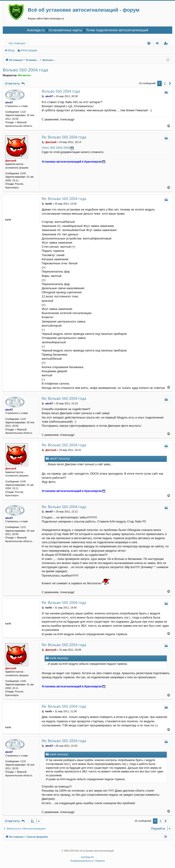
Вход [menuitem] (158, 44)
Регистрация (29, 50)
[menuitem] (149, 43)
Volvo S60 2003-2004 (56, 148)
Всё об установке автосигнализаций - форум (84, 10)
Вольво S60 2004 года (26, 70)
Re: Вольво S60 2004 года (64, 137)
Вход (11, 50)
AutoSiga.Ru (87, 857)
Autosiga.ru (36, 30)
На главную (17, 43)
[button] (170, 83)
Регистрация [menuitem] (167, 44)
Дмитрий (11, 161)
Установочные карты (65, 30)
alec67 (9, 102)
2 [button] (165, 83)
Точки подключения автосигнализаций (117, 30)
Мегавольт (24, 75)
